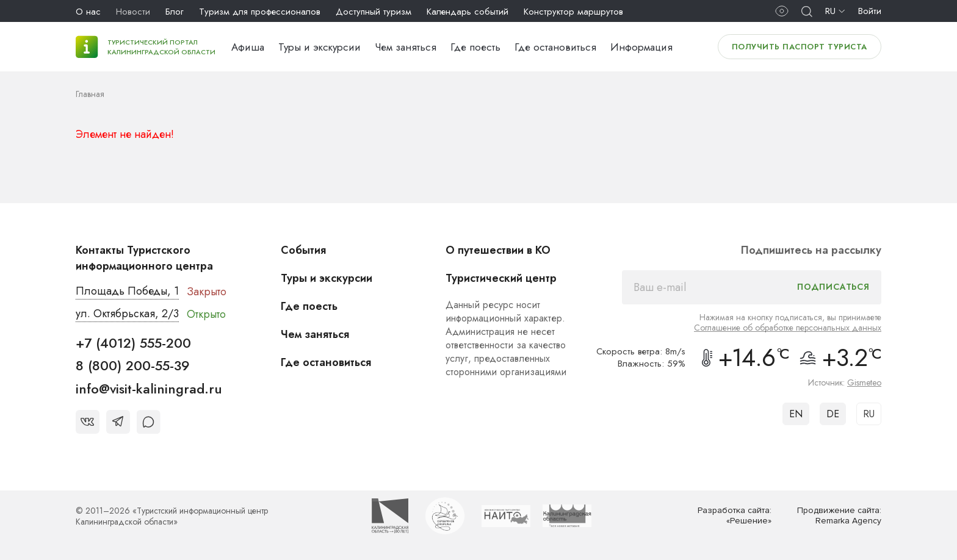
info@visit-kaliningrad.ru (149, 389)
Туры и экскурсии (320, 47)
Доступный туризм (374, 12)
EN (796, 414)
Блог (175, 12)
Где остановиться (555, 47)
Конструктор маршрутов (573, 12)
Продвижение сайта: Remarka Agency (839, 516)
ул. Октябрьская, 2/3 (127, 314)
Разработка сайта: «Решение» (735, 516)
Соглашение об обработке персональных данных (788, 328)
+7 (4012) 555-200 (133, 343)
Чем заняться (406, 47)
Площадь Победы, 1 (127, 291)
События (303, 250)
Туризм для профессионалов (260, 12)
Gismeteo (864, 382)
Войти (870, 11)
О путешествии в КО (498, 250)
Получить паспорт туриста (800, 47)
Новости (133, 12)
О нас (88, 12)
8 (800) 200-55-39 (133, 365)
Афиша (248, 47)
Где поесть (475, 47)
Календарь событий (468, 12)
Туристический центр (501, 278)
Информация (641, 47)
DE (833, 414)
